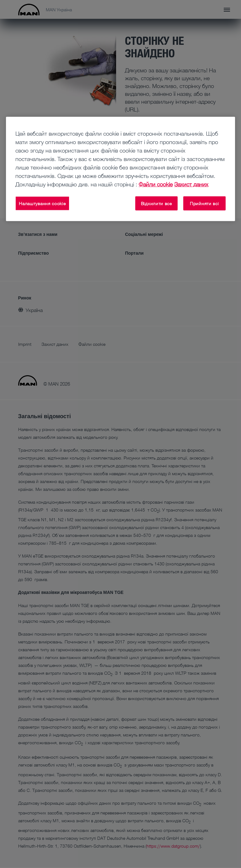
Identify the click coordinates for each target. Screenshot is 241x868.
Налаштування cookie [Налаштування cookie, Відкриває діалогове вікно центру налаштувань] (42, 203)
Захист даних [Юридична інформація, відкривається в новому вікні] (191, 184)
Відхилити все (156, 203)
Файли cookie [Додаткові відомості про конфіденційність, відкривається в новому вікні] (156, 184)
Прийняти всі (204, 203)
